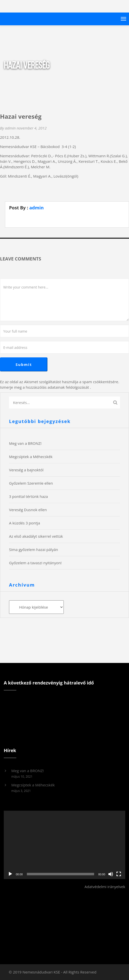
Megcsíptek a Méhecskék (31, 457)
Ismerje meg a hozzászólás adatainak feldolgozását (45, 387)
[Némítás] (111, 874)
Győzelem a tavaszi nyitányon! (35, 563)
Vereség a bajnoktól (26, 470)
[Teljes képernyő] (119, 874)
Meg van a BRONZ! (25, 443)
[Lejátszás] (10, 874)
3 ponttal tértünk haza (28, 496)
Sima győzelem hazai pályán (34, 549)
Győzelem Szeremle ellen (31, 483)
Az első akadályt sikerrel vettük (36, 536)
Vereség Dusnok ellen (28, 510)
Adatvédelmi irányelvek (105, 887)
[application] (64, 845)
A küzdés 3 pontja (24, 523)
